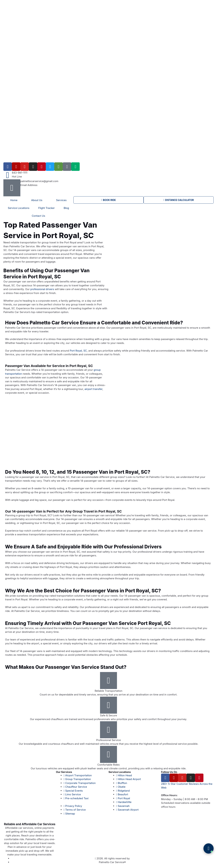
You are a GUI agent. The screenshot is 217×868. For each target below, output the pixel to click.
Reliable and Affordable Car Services (30, 824)
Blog (66, 208)
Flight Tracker (47, 208)
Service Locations (19, 208)
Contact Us (38, 216)
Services (61, 200)
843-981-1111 (20, 173)
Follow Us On (169, 772)
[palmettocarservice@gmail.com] (12, 188)
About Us (37, 200)
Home (14, 200)
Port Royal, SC (78, 351)
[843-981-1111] (8, 175)
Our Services (64, 772)
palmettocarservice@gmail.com (39, 181)
